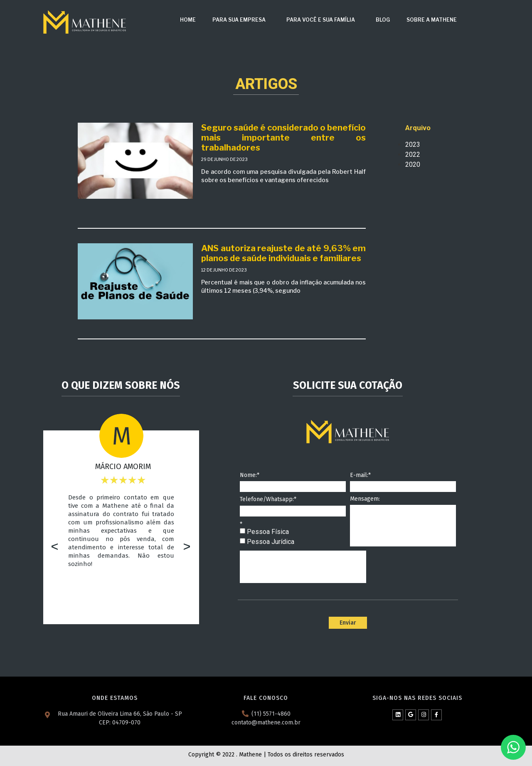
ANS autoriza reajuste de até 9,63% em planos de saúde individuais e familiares (283, 253)
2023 (413, 145)
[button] (55, 547)
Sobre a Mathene (432, 20)
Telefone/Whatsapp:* (268, 500)
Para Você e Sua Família (323, 20)
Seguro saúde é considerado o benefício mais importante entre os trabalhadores (283, 138)
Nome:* (250, 476)
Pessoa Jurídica (271, 542)
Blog (383, 20)
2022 (413, 154)
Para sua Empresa (241, 20)
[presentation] (303, 567)
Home (188, 20)
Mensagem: (365, 499)
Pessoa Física (268, 532)
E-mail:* (360, 476)
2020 (413, 164)
